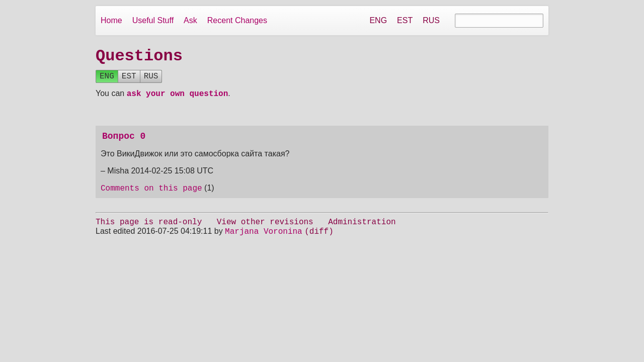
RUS (431, 20)
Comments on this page (151, 196)
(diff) (319, 242)
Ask (190, 20)
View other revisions (265, 231)
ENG (378, 20)
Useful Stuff (153, 20)
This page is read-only (149, 231)
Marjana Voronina (264, 242)
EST (405, 20)
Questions (139, 57)
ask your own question (178, 98)
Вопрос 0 (124, 142)
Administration (362, 231)
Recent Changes (237, 20)
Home (111, 20)
